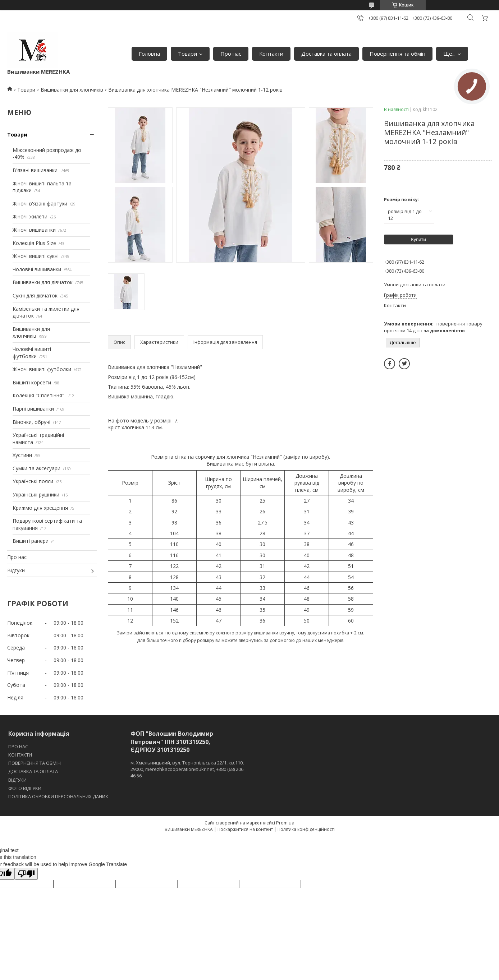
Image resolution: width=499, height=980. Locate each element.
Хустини (22, 455)
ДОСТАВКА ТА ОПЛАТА (33, 771)
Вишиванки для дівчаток (43, 282)
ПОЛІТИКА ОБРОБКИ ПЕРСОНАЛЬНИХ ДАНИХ (58, 796)
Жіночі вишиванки (34, 230)
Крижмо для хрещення (40, 508)
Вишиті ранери (31, 541)
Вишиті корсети (32, 382)
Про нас (231, 54)
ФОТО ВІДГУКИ (25, 788)
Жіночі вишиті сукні (36, 256)
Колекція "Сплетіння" (39, 395)
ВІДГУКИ (17, 780)
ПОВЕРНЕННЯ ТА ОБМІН (35, 763)
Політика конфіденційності (306, 829)
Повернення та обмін (397, 54)
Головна (149, 54)
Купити (418, 239)
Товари (187, 54)
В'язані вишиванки (36, 170)
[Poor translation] (26, 874)
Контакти (271, 54)
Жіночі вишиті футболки (42, 369)
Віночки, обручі (31, 422)
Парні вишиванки (33, 409)
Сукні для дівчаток (35, 295)
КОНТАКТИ (20, 755)
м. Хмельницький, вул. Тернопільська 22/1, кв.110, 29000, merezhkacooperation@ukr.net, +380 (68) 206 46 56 (187, 769)
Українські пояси (33, 481)
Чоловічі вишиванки (37, 269)
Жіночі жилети (30, 216)
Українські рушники (36, 494)
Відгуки (16, 570)
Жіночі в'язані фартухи (40, 204)
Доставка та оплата (326, 54)
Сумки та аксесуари (36, 468)
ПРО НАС (18, 746)
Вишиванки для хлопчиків (72, 90)
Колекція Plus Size (34, 243)
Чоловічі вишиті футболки (32, 353)
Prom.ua (285, 823)
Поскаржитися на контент (245, 829)
